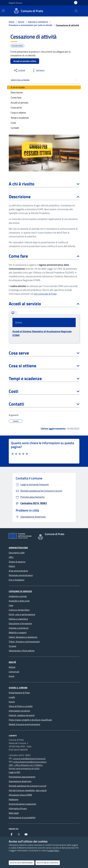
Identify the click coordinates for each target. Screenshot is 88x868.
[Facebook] (11, 835)
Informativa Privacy (18, 808)
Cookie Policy (53, 850)
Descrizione (44, 197)
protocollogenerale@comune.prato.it (30, 762)
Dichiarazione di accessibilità (22, 817)
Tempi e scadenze (44, 378)
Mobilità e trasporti (18, 632)
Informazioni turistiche (19, 711)
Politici (12, 566)
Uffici (11, 557)
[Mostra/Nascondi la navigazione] (3, 11)
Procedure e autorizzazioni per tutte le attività (30, 25)
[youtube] (26, 835)
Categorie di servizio (20, 591)
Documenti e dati (17, 553)
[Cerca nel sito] (76, 11)
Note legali (14, 813)
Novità (12, 662)
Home (11, 22)
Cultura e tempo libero (19, 610)
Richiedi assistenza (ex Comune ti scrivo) (28, 786)
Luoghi (12, 697)
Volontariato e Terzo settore (22, 651)
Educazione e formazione (20, 623)
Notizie (12, 667)
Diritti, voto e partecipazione (22, 614)
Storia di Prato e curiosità (21, 706)
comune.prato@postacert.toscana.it (29, 758)
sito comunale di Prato (45, 294)
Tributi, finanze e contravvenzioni (24, 642)
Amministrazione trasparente (22, 804)
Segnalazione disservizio (20, 781)
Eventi (12, 702)
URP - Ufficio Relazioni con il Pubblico (26, 765)
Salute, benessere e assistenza (23, 637)
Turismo (12, 646)
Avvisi (12, 676)
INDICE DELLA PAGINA (44, 80)
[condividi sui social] (19, 70)
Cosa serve (44, 353)
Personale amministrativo (21, 575)
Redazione (14, 799)
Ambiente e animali (18, 596)
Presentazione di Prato (19, 693)
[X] (19, 835)
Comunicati (14, 672)
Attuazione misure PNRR (20, 795)
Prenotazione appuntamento (22, 777)
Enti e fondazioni (17, 580)
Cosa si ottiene (44, 366)
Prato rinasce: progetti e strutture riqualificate (30, 720)
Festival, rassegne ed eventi (22, 715)
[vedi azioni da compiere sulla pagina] (38, 70)
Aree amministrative (18, 571)
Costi (44, 391)
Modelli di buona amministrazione (24, 724)
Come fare (44, 256)
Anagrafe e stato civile (19, 601)
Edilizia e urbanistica (18, 619)
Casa (11, 605)
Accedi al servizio (44, 304)
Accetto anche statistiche (48, 863)
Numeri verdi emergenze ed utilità (24, 768)
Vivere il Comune (18, 688)
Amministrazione (18, 548)
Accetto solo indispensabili (22, 863)
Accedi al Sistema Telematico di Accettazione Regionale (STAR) (42, 333)
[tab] (13, 313)
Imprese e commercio (38, 22)
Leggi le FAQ (15, 772)
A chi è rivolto (44, 184)
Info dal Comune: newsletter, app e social (28, 790)
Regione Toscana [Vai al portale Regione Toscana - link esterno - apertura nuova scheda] (15, 3)
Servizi (21, 22)
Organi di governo (17, 562)
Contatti (44, 404)
